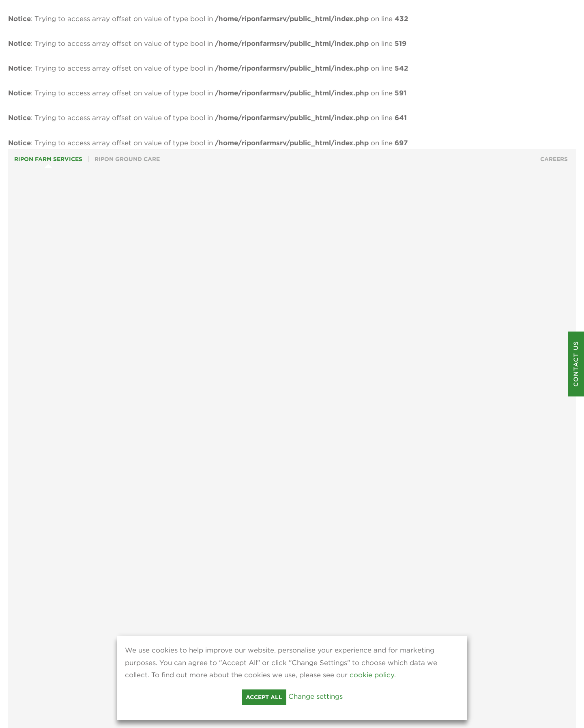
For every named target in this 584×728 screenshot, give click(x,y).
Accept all (264, 697)
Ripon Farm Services (48, 159)
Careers (554, 159)
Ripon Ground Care (127, 159)
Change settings (316, 696)
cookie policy (372, 675)
